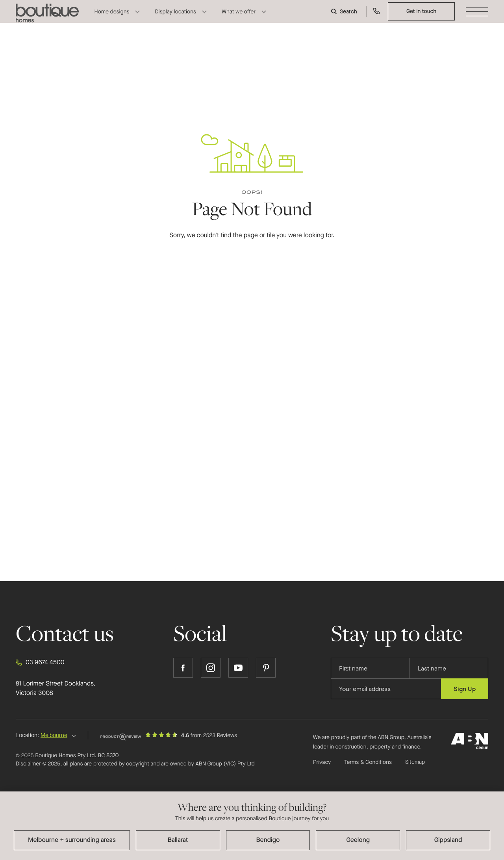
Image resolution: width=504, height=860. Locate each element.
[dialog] (252, 826)
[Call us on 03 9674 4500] (376, 18)
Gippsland (448, 840)
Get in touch (421, 18)
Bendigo (268, 840)
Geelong (358, 840)
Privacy (322, 762)
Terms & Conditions (368, 762)
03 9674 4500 (40, 663)
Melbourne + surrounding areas (72, 840)
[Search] (345, 18)
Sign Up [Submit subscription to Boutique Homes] (465, 689)
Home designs (112, 18)
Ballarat (178, 840)
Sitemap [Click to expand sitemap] (415, 762)
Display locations (175, 18)
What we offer (239, 18)
